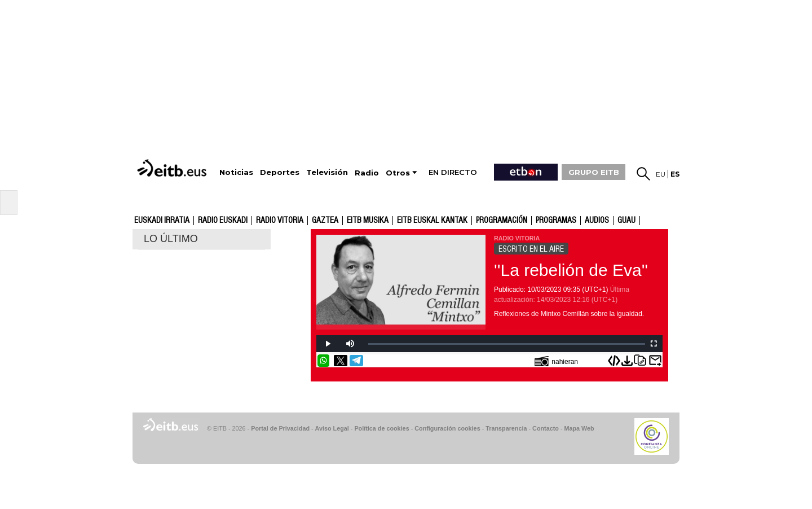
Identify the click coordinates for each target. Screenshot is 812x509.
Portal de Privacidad (280, 428)
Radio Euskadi (223, 221)
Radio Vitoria (280, 221)
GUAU (626, 221)
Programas (556, 221)
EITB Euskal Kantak (432, 221)
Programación (502, 221)
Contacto (546, 428)
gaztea (325, 221)
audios (597, 221)
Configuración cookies (447, 428)
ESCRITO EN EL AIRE (531, 249)
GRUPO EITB (594, 172)
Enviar (655, 361)
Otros (398, 173)
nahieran (556, 361)
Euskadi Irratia (162, 221)
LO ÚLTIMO (171, 239)
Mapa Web (579, 428)
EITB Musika (368, 221)
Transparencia (506, 428)
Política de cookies (381, 428)
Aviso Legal (332, 428)
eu (661, 174)
